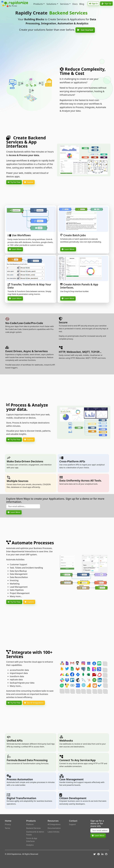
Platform (30, 824)
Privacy (8, 824)
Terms (7, 828)
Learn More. (68, 249)
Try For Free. (14, 602)
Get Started (85, 30)
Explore (29, 182)
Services (64, 4)
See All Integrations (34, 703)
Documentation (54, 828)
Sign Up (106, 4)
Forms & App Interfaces (32, 840)
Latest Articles (53, 832)
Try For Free (14, 182)
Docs (75, 4)
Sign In (93, 4)
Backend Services (34, 828)
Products (38, 4)
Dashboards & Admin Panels (35, 833)
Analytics (30, 845)
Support (72, 824)
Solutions (51, 4)
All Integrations (54, 824)
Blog (82, 4)
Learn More (15, 249)
